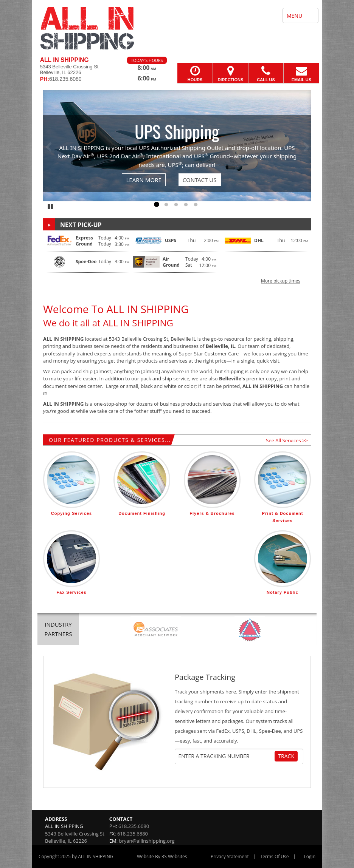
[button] (177, 259)
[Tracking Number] (226, 756)
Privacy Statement (230, 856)
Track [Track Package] (286, 756)
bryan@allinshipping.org (147, 841)
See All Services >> (287, 440)
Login (310, 856)
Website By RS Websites (162, 856)
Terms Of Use (275, 856)
